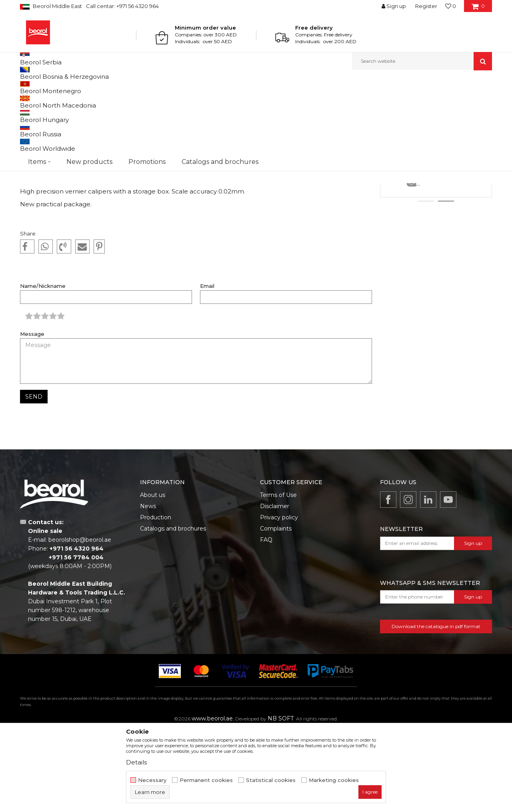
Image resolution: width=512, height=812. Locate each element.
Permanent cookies (206, 780)
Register (426, 6)
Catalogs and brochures (173, 611)
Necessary (152, 780)
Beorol (35, 87)
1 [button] (426, 283)
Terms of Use (278, 577)
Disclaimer (275, 589)
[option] (436, 209)
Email (207, 368)
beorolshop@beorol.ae (80, 622)
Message (32, 416)
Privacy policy (279, 600)
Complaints (276, 611)
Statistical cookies (271, 780)
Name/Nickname (43, 368)
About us (153, 577)
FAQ (266, 622)
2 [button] (446, 283)
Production (156, 600)
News (55, 87)
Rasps (436, 220)
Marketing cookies (334, 780)
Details (436, 262)
